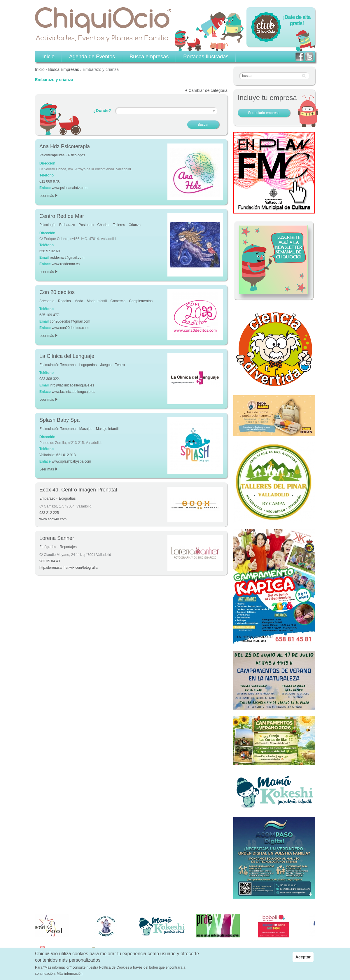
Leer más (48, 196)
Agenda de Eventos (92, 57)
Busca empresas (149, 57)
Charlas (103, 225)
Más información (70, 974)
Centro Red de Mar (62, 216)
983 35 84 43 (50, 561)
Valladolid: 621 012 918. (58, 455)
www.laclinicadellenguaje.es (74, 392)
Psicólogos (76, 155)
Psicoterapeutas (52, 155)
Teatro (120, 365)
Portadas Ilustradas (206, 57)
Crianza (135, 225)
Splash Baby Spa (60, 420)
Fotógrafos (48, 547)
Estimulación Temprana (58, 365)
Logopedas (88, 365)
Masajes (86, 429)
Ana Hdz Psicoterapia (65, 146)
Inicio (40, 69)
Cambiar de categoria (208, 90)
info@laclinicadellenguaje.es (72, 385)
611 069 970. (50, 181)
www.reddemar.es (66, 264)
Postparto (86, 225)
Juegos (106, 365)
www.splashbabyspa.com (72, 461)
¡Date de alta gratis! (297, 20)
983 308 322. (50, 379)
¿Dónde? (102, 111)
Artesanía (47, 301)
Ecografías (67, 498)
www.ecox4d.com (53, 519)
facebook (300, 57)
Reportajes (68, 547)
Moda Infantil (97, 301)
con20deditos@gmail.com (70, 321)
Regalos (64, 301)
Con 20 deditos (57, 292)
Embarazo (67, 225)
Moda (79, 301)
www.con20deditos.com (70, 328)
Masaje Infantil (107, 429)
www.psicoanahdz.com (70, 188)
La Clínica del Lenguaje (67, 356)
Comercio (118, 301)
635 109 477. (50, 315)
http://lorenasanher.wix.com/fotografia (68, 568)
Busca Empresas (64, 69)
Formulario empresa (264, 113)
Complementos (141, 301)
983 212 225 (49, 513)
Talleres (119, 225)
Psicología (47, 225)
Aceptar (303, 957)
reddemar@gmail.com (67, 258)
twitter (309, 57)
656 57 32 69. (50, 251)
